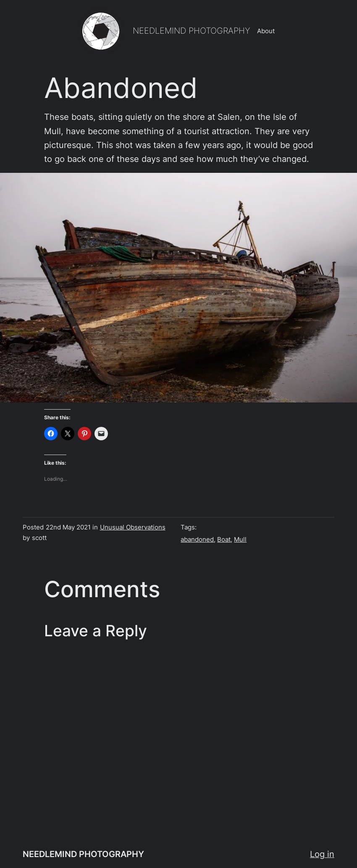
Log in (322, 854)
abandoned (197, 540)
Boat (224, 540)
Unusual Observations (133, 527)
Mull (240, 540)
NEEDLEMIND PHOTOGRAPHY (192, 31)
